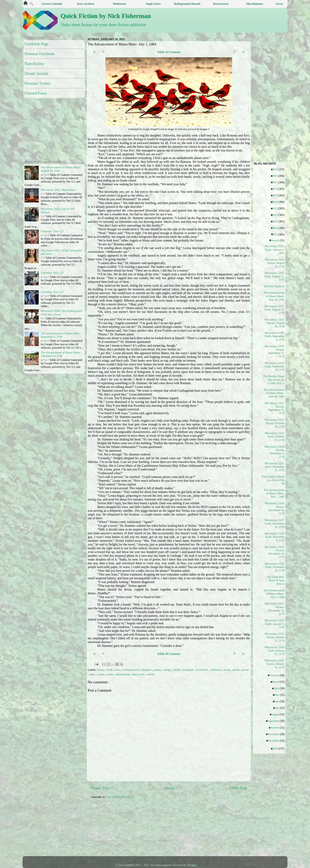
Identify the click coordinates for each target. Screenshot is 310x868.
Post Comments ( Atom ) (121, 797)
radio (92, 674)
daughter (147, 670)
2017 (276, 182)
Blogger (192, 865)
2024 (276, 228)
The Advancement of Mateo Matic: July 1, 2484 (274, 594)
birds (110, 670)
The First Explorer (276, 286)
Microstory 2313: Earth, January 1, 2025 (275, 250)
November (275, 734)
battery (101, 670)
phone (236, 670)
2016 (276, 176)
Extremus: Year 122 (52, 273)
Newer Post (100, 788)
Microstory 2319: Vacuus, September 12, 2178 (275, 351)
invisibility (202, 670)
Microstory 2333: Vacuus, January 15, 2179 (275, 637)
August (276, 714)
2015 (276, 169)
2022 (276, 215)
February (275, 675)
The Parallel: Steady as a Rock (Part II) (274, 480)
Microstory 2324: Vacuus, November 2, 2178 (275, 452)
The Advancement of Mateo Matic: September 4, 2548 (61, 354)
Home (170, 788)
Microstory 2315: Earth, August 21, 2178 (275, 276)
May (278, 695)
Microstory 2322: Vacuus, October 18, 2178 (275, 423)
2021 (276, 208)
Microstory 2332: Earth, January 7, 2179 (275, 624)
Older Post (238, 788)
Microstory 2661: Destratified (58, 190)
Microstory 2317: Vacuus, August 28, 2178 (275, 323)
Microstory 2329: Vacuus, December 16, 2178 (275, 552)
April (277, 688)
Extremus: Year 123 (52, 231)
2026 (276, 749)
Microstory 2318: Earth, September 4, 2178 (275, 336)
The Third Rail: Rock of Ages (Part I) (276, 580)
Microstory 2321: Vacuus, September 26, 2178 (275, 408)
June (278, 701)
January (276, 240)
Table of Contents (169, 52)
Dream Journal (36, 73)
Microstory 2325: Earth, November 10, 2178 (275, 467)
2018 (276, 189)
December (275, 741)
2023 (276, 221)
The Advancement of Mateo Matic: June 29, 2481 (274, 296)
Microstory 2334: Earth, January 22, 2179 (275, 651)
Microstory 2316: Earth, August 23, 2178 (275, 310)
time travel (139, 674)
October (276, 728)
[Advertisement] (187, 829)
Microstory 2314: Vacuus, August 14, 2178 (275, 263)
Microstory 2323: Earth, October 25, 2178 (275, 437)
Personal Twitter (37, 83)
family (177, 670)
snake (111, 674)
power (245, 670)
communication (131, 670)
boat (117, 670)
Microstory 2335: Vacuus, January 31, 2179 (275, 664)
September (275, 721)
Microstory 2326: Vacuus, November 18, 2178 (275, 508)
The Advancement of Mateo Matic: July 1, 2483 (274, 493)
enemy (158, 670)
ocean (227, 670)
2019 (276, 195)
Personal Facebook (40, 54)
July (278, 708)
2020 (276, 202)
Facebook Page (37, 44)
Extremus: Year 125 (52, 292)
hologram (189, 670)
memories (216, 670)
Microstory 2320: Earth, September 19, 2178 (275, 366)
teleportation (123, 674)
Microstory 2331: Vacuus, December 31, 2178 (275, 609)
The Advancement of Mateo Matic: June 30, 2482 (274, 393)
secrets (102, 674)
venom (150, 674)
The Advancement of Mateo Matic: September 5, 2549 (61, 335)
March (277, 682)
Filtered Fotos (36, 93)
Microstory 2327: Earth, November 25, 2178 (275, 523)
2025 (276, 234)
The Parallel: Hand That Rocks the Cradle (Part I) (274, 380)
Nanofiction (34, 64)
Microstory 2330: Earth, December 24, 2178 (275, 567)
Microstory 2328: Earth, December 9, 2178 (275, 537)
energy (168, 670)
